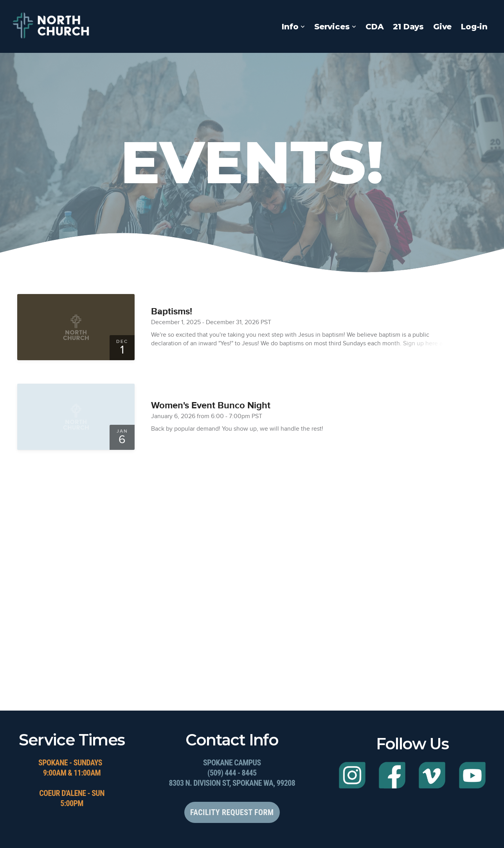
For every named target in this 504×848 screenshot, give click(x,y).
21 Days (408, 27)
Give (442, 27)
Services (335, 27)
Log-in (474, 27)
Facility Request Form (232, 812)
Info (293, 27)
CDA (374, 27)
